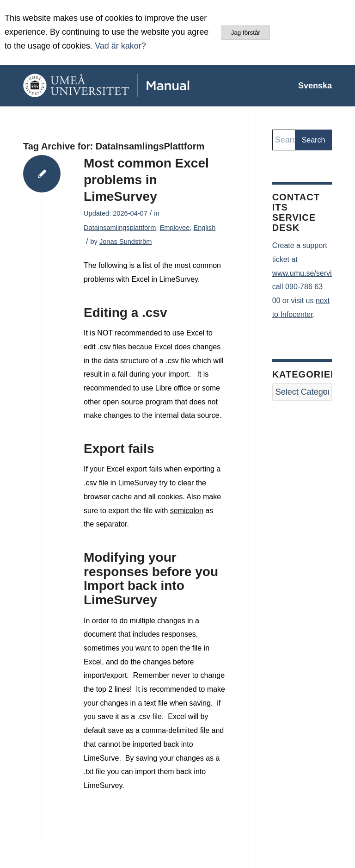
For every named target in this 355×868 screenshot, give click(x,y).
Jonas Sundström (125, 242)
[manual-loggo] (127, 86)
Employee (174, 228)
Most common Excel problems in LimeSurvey (146, 180)
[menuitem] (310, 86)
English (204, 228)
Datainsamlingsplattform (120, 228)
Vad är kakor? (120, 46)
